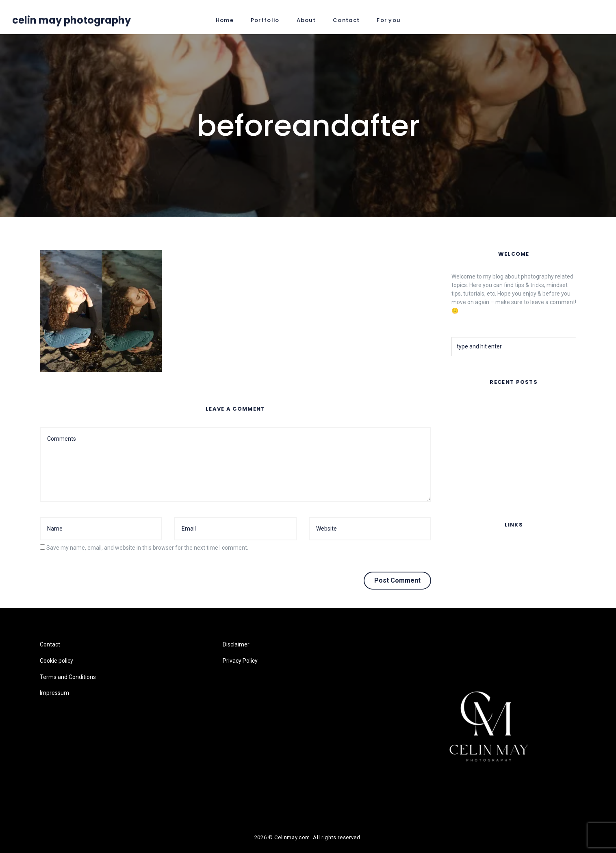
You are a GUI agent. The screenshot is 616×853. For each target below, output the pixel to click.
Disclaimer (236, 644)
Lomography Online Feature (487, 488)
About (306, 20)
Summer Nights (472, 425)
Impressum (466, 596)
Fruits (459, 467)
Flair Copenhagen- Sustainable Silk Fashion (506, 446)
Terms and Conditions (479, 579)
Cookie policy (468, 564)
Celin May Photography (72, 20)
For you (388, 20)
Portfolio (265, 20)
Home (225, 20)
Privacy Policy (240, 661)
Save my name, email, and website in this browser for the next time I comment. (147, 548)
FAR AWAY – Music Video (484, 405)
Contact (346, 20)
